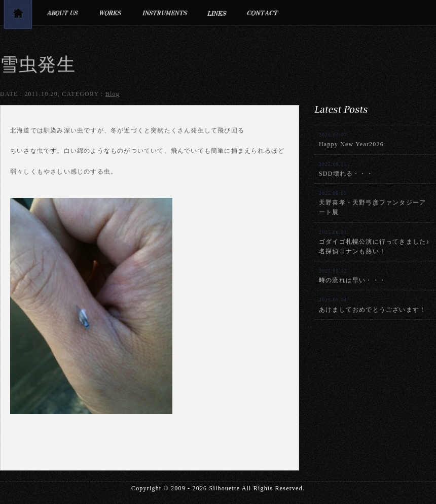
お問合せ (263, 13)
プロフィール (62, 13)
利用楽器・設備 (165, 13)
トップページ (18, 16)
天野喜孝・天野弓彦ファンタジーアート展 (372, 203)
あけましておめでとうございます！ (372, 305)
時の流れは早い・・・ (352, 276)
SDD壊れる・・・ (346, 169)
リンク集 (217, 13)
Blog (113, 94)
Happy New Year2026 (351, 140)
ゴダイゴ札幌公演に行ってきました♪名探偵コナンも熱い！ (374, 242)
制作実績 (110, 13)
